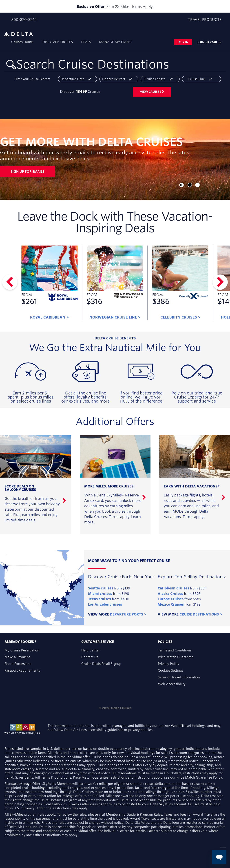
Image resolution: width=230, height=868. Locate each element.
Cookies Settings (171, 671)
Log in (183, 42)
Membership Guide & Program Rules (134, 815)
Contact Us (90, 657)
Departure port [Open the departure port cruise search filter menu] (119, 79)
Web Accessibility (172, 684)
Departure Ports (126, 614)
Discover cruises (58, 42)
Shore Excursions (18, 664)
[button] (190, 185)
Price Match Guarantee (176, 657)
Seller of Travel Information (179, 677)
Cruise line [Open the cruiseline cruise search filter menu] (201, 79)
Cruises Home (22, 42)
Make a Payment (17, 657)
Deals (86, 42)
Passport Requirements (22, 671)
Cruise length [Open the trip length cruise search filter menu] (160, 79)
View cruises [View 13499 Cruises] (152, 92)
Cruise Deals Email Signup (101, 664)
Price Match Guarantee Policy (199, 777)
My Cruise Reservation (22, 650)
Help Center (91, 650)
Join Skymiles (209, 42)
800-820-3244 (24, 20)
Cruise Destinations (199, 614)
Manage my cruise (116, 42)
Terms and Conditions (175, 650)
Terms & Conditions (56, 777)
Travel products (205, 20)
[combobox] (115, 65)
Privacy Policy (169, 664)
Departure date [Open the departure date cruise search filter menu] (77, 79)
